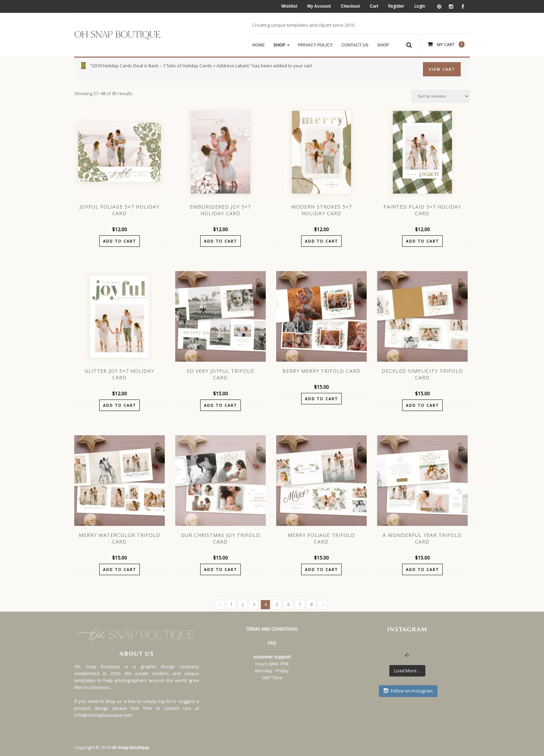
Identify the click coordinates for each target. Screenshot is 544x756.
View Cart (442, 69)
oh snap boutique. (131, 747)
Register (396, 6)
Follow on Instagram (408, 691)
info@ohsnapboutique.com (103, 715)
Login (420, 6)
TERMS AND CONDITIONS (272, 629)
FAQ (272, 643)
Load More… (407, 671)
